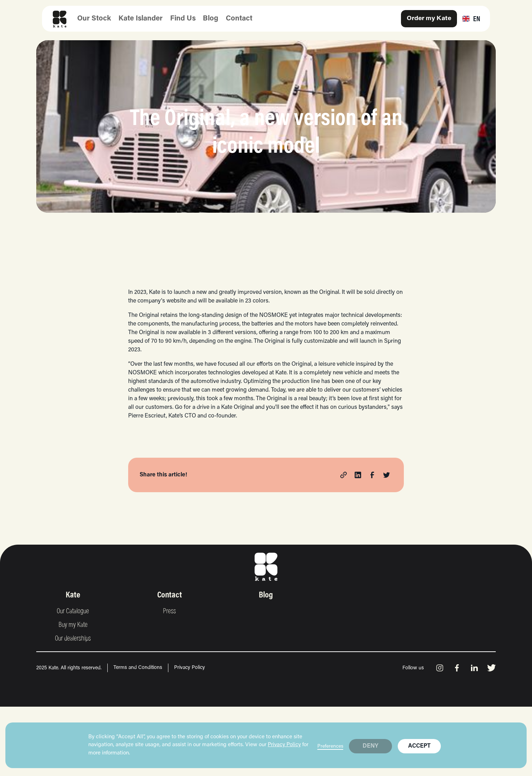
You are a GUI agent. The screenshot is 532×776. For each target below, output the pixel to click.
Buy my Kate (73, 625)
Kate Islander (141, 19)
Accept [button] (419, 746)
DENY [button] (370, 746)
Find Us (183, 19)
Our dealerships (73, 639)
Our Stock (94, 19)
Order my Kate (429, 19)
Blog (211, 19)
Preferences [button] (330, 747)
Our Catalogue (73, 611)
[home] (57, 19)
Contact (239, 19)
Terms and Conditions (138, 668)
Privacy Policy (284, 745)
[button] (471, 19)
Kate (73, 595)
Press (169, 611)
